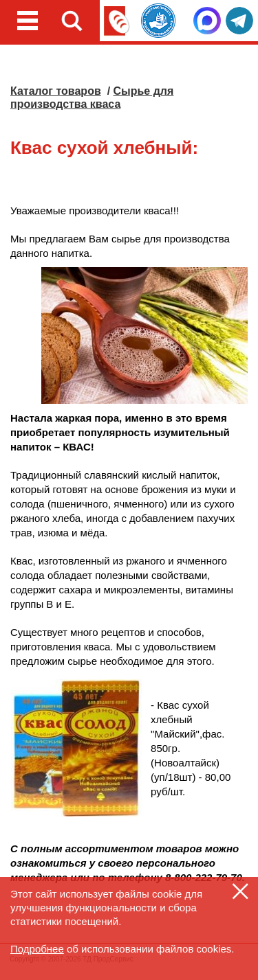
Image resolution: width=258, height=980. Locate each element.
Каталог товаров (56, 91)
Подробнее (37, 949)
